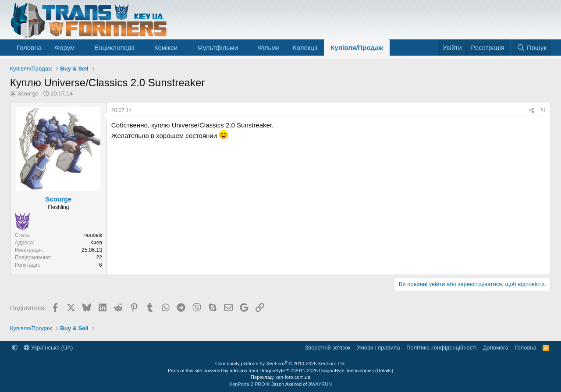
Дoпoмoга (496, 348)
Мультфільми (218, 48)
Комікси (166, 48)
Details (384, 371)
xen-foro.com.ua (293, 377)
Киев (96, 243)
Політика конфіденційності (441, 348)
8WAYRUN (320, 384)
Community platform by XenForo (280, 364)
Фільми (269, 48)
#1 (543, 110)
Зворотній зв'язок (328, 348)
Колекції (305, 48)
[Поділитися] (532, 111)
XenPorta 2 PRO (247, 384)
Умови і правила (378, 348)
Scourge (28, 94)
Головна (29, 48)
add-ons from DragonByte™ (260, 371)
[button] (82, 48)
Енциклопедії (114, 48)
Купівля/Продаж (357, 48)
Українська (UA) (48, 348)
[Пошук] (532, 48)
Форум (65, 48)
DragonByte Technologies (346, 371)
